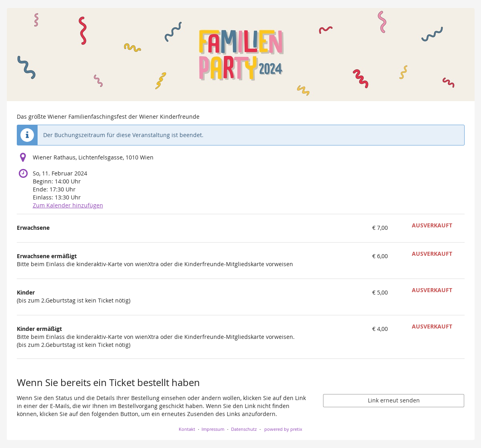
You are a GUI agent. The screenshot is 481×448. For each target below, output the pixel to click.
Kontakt (187, 429)
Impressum (213, 429)
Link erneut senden (394, 400)
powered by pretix (283, 429)
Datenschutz (244, 429)
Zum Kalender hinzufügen (68, 205)
